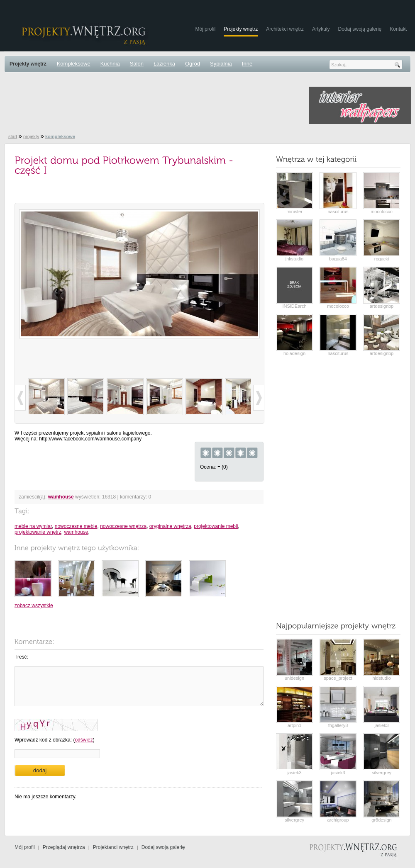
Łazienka (164, 64)
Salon (137, 64)
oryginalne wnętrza (170, 526)
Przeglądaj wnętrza (64, 847)
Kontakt (398, 29)
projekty (31, 136)
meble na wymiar (33, 526)
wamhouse (61, 497)
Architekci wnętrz (285, 29)
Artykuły (321, 29)
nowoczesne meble (76, 526)
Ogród (193, 64)
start (13, 136)
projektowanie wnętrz (38, 532)
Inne (247, 64)
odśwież (84, 740)
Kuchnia (110, 64)
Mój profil (205, 29)
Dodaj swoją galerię (360, 29)
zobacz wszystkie (34, 605)
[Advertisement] (155, 105)
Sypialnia (221, 64)
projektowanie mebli (216, 526)
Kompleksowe (74, 64)
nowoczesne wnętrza (123, 526)
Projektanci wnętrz (113, 847)
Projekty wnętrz (241, 29)
